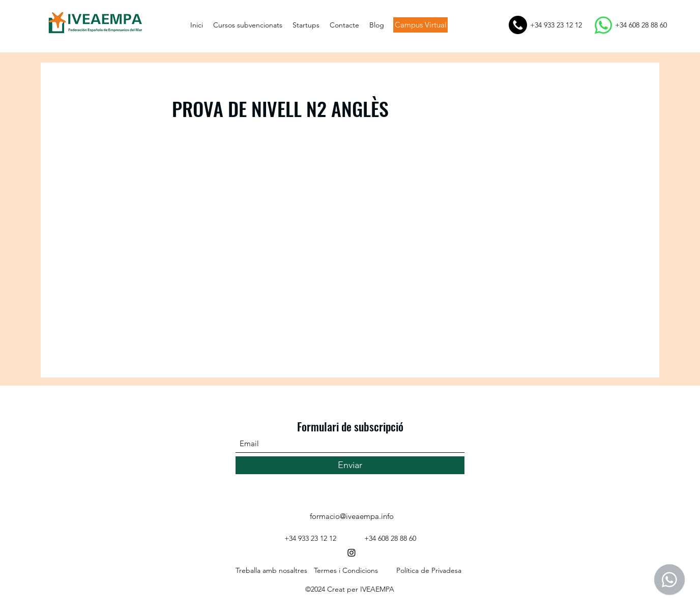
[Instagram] (352, 553)
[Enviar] (350, 465)
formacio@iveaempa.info (352, 516)
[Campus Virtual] (420, 25)
